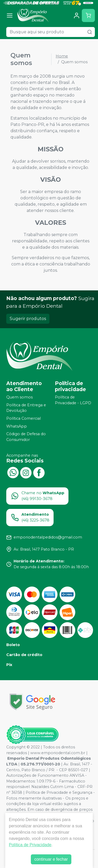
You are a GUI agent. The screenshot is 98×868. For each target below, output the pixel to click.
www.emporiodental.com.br (58, 753)
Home (62, 56)
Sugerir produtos (28, 319)
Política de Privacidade (30, 845)
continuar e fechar (51, 859)
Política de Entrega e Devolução (26, 408)
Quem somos (19, 397)
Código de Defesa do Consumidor (26, 437)
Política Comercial (24, 418)
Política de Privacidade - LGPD (73, 400)
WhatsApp (17, 426)
